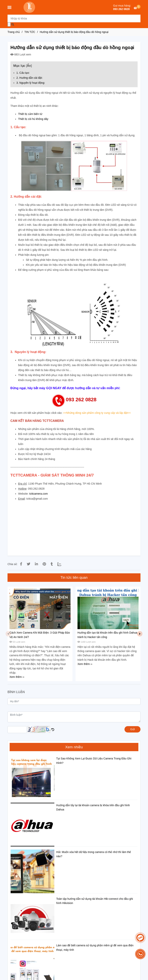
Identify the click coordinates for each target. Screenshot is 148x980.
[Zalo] (62, 564)
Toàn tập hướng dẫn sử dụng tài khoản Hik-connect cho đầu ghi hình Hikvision (95, 901)
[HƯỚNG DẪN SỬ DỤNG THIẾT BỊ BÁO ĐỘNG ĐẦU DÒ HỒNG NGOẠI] (137, 8)
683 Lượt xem (21, 54)
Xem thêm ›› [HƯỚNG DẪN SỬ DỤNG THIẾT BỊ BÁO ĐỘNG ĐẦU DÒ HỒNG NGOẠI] (17, 677)
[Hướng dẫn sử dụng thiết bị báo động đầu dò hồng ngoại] (30, 7)
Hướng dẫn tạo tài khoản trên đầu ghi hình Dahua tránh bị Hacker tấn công (107, 635)
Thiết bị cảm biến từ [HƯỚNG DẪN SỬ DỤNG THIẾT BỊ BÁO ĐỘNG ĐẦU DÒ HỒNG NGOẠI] (30, 114)
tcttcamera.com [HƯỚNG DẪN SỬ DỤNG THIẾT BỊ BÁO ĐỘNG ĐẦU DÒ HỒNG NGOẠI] (39, 494)
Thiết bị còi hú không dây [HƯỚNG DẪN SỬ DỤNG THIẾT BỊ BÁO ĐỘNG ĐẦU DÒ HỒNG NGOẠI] (33, 119)
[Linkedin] (36, 564)
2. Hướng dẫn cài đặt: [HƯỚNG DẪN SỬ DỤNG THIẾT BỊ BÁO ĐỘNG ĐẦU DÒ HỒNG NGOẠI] (29, 78)
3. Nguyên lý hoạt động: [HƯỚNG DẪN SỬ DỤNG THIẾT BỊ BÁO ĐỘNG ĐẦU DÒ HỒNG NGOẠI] (31, 83)
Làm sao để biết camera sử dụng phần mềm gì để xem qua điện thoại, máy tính (95, 947)
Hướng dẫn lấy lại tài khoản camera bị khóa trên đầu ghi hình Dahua (93, 807)
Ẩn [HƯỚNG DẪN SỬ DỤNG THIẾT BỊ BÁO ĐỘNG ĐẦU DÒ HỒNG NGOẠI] (29, 66)
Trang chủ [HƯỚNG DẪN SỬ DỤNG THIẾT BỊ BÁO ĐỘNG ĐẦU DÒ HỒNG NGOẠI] (14, 32)
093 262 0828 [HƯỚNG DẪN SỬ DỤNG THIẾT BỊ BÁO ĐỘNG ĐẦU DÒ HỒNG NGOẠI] (121, 9)
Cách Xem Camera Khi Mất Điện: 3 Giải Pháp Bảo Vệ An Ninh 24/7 (40, 635)
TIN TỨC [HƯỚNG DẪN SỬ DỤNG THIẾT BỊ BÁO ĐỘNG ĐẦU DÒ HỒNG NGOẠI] (30, 32)
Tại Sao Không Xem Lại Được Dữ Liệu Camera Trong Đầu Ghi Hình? (94, 761)
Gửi (132, 729)
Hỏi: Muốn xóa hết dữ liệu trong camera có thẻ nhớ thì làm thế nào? (94, 854)
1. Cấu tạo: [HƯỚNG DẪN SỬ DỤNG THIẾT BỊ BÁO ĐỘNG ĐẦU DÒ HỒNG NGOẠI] (23, 73)
